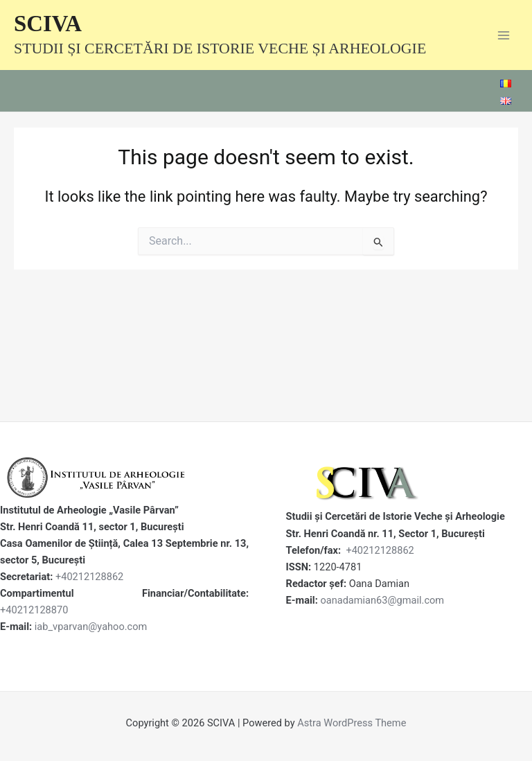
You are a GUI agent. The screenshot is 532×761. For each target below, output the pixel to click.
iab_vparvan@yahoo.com (91, 627)
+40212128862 (89, 577)
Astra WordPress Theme (352, 723)
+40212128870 (34, 610)
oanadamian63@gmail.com (382, 600)
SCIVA (48, 24)
